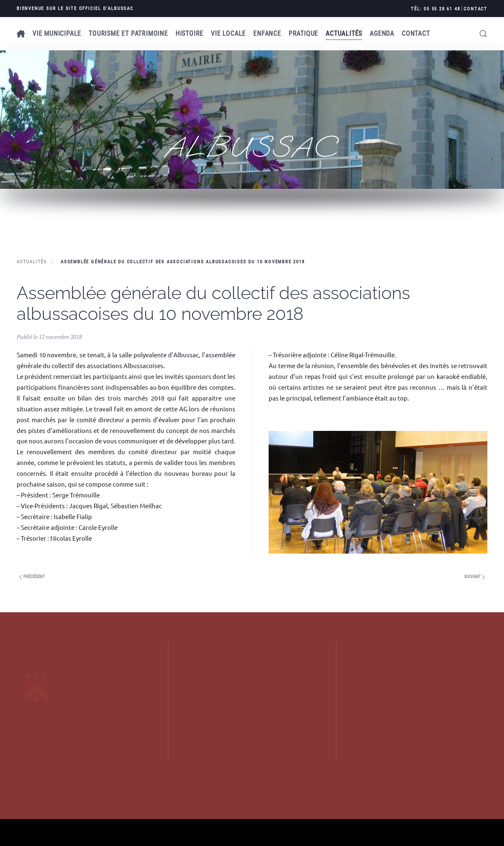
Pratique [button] (303, 33)
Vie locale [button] (228, 33)
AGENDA (382, 33)
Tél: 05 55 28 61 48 (435, 9)
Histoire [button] (189, 33)
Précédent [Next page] (32, 577)
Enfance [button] (267, 33)
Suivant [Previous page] (474, 577)
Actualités (344, 33)
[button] (483, 34)
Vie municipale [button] (57, 33)
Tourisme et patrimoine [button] (128, 33)
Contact (476, 9)
